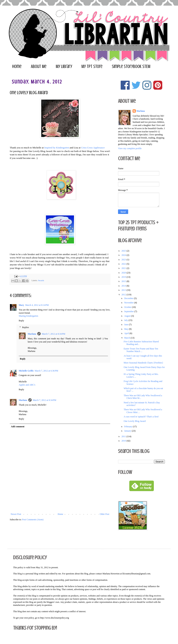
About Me (39, 67)
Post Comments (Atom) (33, 520)
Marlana (32, 334)
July (126, 320)
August (128, 316)
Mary (21, 305)
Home (17, 67)
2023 (124, 260)
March (127, 338)
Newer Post (16, 514)
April (127, 333)
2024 (124, 255)
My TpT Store (92, 67)
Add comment (18, 427)
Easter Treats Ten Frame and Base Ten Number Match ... (141, 350)
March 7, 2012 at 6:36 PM (46, 371)
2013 (124, 290)
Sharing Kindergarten (28, 316)
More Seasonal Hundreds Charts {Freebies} (143, 363)
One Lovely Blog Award (135, 421)
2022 (124, 264)
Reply (21, 321)
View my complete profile (130, 148)
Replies (25, 327)
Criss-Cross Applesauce (93, 148)
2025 (124, 251)
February (129, 427)
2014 (124, 286)
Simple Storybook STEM (131, 67)
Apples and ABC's (27, 385)
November (129, 303)
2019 (124, 277)
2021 (124, 268)
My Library (64, 67)
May (127, 329)
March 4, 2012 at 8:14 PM (37, 305)
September (129, 311)
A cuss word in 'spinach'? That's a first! (141, 417)
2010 (124, 441)
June (127, 325)
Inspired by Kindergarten (57, 148)
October (128, 307)
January (128, 431)
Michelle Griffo (26, 371)
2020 (124, 273)
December (129, 298)
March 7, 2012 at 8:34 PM (53, 334)
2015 (124, 281)
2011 (124, 436)
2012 (124, 295)
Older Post (104, 514)
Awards (41, 280)
